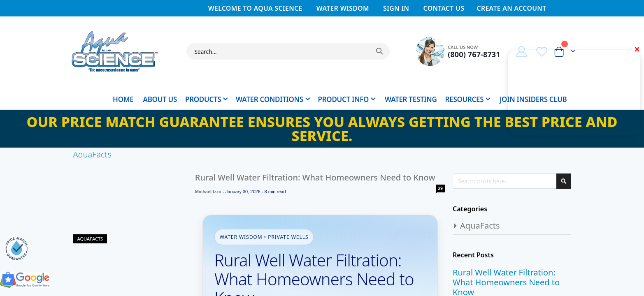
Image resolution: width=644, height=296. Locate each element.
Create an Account (511, 8)
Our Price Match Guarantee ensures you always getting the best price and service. (322, 129)
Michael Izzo (208, 192)
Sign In (396, 8)
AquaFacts (90, 239)
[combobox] (288, 51)
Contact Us (444, 8)
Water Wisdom (343, 8)
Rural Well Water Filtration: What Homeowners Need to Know (315, 177)
